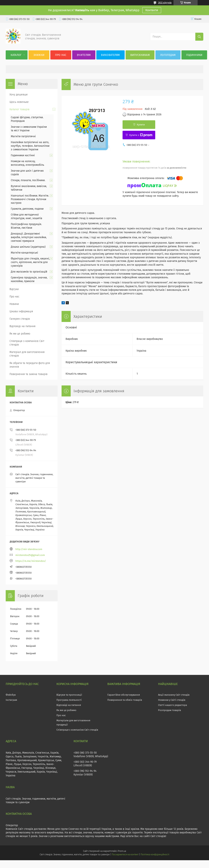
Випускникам (140, 55)
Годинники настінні (23, 155)
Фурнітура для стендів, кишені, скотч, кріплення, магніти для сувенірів (30, 262)
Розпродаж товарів (169, 710)
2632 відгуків (165, 3)
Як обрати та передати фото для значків (30, 365)
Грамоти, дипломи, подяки (27, 209)
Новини (14, 304)
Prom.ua (122, 851)
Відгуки (14, 289)
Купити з (141, 135)
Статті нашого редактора (173, 705)
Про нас (61, 55)
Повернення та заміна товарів (28, 374)
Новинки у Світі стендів (172, 700)
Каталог (16, 55)
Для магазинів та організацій (29, 272)
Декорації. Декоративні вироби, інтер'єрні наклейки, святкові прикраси (29, 237)
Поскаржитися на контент (125, 855)
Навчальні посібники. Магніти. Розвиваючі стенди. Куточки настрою (30, 199)
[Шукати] (199, 37)
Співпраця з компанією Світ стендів (27, 343)
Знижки (39, 55)
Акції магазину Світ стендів (174, 695)
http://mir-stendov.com (29, 549)
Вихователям (110, 55)
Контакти (152, 10)
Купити (141, 125)
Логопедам (168, 55)
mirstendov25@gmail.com (30, 555)
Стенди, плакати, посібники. (28, 180)
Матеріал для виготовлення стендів (27, 354)
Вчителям (84, 55)
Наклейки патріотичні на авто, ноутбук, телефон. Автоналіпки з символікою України (30, 146)
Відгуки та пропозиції (69, 695)
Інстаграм (11, 700)
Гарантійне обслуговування (124, 695)
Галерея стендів (20, 319)
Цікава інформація (21, 311)
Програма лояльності (69, 700)
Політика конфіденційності (155, 855)
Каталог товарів (19, 109)
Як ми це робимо (20, 334)
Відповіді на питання (23, 326)
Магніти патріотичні (23, 136)
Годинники (194, 55)
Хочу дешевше (19, 95)
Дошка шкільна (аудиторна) (28, 247)
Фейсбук (11, 695)
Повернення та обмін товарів (125, 700)
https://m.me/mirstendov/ (31, 561)
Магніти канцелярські (24, 253)
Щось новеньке (19, 102)
